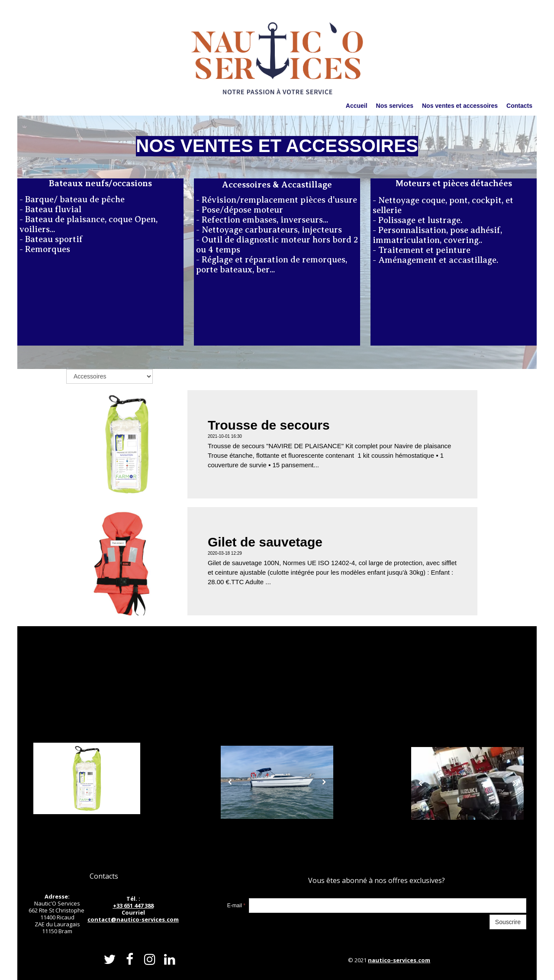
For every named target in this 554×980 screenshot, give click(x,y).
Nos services (395, 106)
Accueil (357, 106)
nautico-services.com (399, 960)
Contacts (519, 106)
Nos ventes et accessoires (460, 106)
